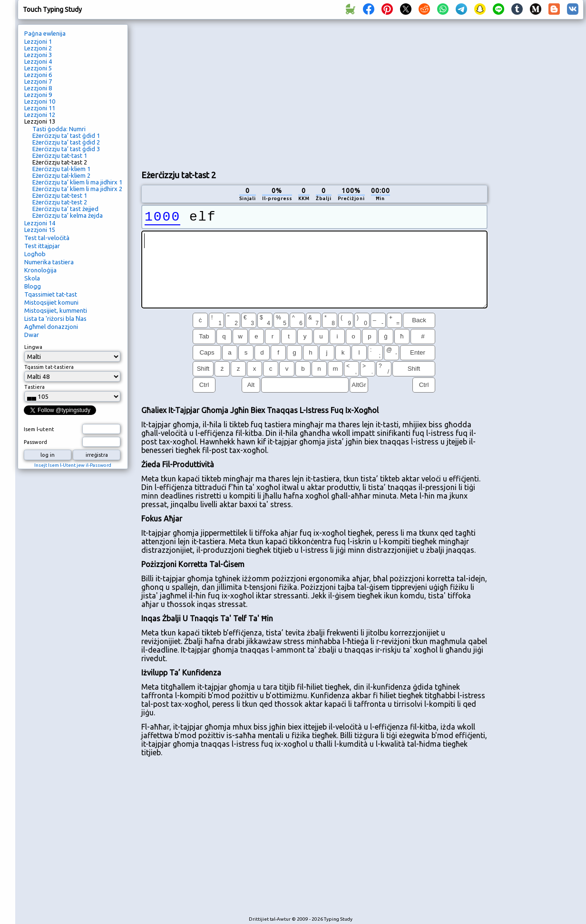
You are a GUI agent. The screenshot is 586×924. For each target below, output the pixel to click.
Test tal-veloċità (47, 238)
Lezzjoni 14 (40, 223)
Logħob (35, 254)
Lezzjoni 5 (38, 68)
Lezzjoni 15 (40, 230)
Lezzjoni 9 (38, 95)
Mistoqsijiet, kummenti (56, 310)
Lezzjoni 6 (38, 75)
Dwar (32, 335)
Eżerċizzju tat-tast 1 (60, 155)
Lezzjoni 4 (38, 61)
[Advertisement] (253, 93)
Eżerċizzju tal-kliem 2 (61, 175)
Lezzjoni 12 (40, 115)
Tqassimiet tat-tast (51, 294)
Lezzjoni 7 (38, 81)
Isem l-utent (39, 429)
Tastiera (34, 387)
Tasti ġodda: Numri (59, 129)
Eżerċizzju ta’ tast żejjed (65, 209)
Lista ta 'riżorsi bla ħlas (55, 318)
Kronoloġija (40, 270)
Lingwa (33, 347)
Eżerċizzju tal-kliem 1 (61, 169)
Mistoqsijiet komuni (51, 302)
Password (35, 442)
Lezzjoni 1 (38, 41)
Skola (32, 278)
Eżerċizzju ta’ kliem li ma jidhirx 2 (77, 189)
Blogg (33, 286)
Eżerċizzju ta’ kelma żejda (68, 215)
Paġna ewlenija (45, 33)
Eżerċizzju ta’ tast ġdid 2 (66, 142)
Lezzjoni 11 (40, 108)
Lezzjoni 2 (38, 48)
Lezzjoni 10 (40, 101)
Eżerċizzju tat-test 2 (60, 202)
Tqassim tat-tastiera (49, 367)
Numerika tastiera (49, 262)
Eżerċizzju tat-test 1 (60, 195)
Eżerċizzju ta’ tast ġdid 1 (66, 135)
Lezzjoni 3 (38, 55)
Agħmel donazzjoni (51, 327)
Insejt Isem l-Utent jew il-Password (73, 465)
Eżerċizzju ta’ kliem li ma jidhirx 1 (77, 182)
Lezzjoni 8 (38, 88)
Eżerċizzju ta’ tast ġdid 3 (66, 149)
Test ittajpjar (42, 246)
